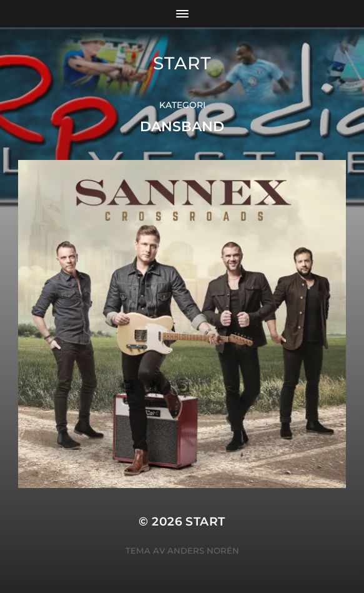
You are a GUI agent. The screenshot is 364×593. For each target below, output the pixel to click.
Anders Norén (203, 551)
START (182, 63)
